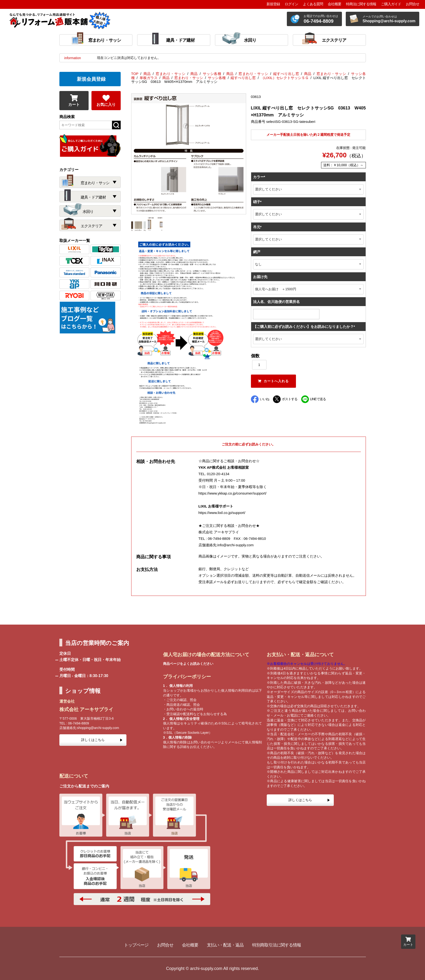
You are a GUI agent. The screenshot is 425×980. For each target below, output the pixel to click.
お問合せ (413, 4)
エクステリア (334, 40)
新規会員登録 (91, 79)
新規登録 (273, 4)
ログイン (291, 4)
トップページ (136, 945)
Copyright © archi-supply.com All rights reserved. (212, 969)
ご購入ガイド (391, 4)
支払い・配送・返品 (225, 945)
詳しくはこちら (93, 740)
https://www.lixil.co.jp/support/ (222, 513)
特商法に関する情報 (361, 4)
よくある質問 (313, 4)
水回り (250, 40)
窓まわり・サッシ (105, 40)
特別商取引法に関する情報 (277, 945)
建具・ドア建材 (180, 40)
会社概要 (334, 4)
